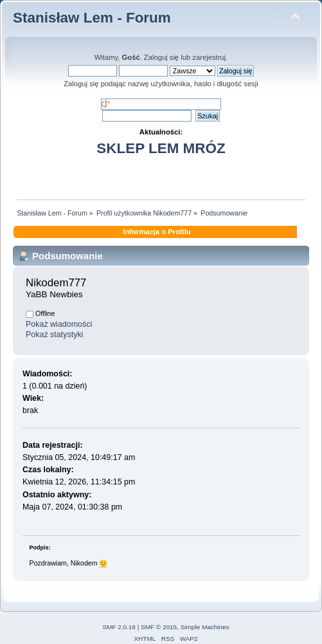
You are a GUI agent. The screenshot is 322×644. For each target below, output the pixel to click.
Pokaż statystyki (54, 335)
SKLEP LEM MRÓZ (161, 148)
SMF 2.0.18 (119, 627)
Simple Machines (205, 627)
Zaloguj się (161, 57)
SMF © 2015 (159, 627)
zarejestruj (209, 57)
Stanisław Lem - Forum (92, 18)
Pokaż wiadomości (59, 324)
